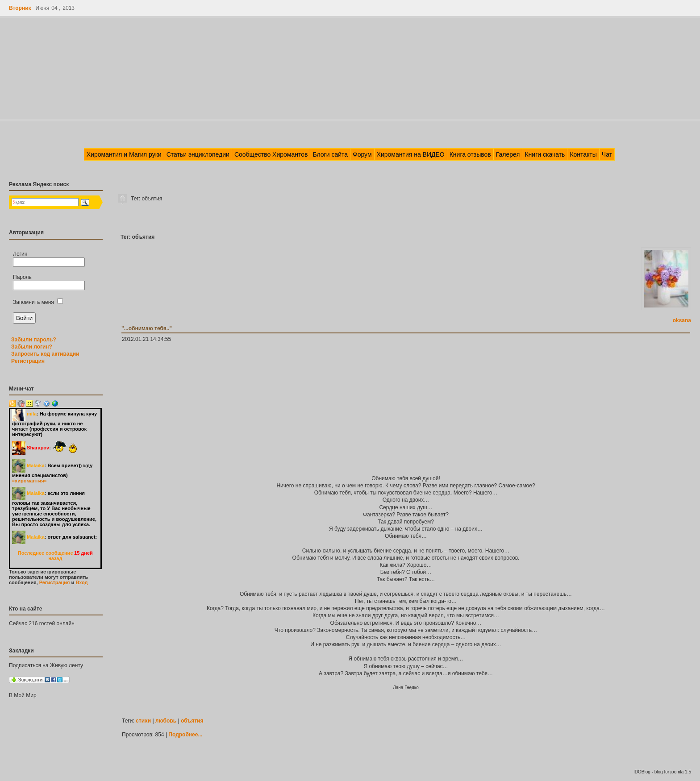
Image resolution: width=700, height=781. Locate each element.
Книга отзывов (470, 154)
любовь (166, 721)
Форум (362, 154)
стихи (143, 721)
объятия (192, 721)
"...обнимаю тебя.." (147, 328)
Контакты (583, 154)
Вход (81, 582)
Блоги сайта (330, 154)
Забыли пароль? (34, 340)
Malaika (36, 465)
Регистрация (28, 361)
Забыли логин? (32, 347)
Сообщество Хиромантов (271, 154)
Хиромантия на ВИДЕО (411, 154)
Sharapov (38, 448)
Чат (607, 154)
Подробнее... (185, 735)
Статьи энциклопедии (198, 154)
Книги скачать (545, 154)
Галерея (508, 154)
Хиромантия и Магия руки (124, 154)
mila (32, 414)
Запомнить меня (38, 302)
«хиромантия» (29, 481)
